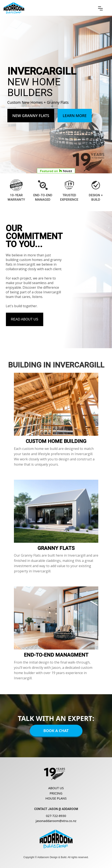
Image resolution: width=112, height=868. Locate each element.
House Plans (56, 798)
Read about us (25, 319)
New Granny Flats (31, 116)
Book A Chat (56, 731)
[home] (14, 8)
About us (56, 788)
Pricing (56, 793)
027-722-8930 (56, 816)
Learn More (75, 116)
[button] (100, 8)
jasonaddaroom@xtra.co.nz (56, 821)
